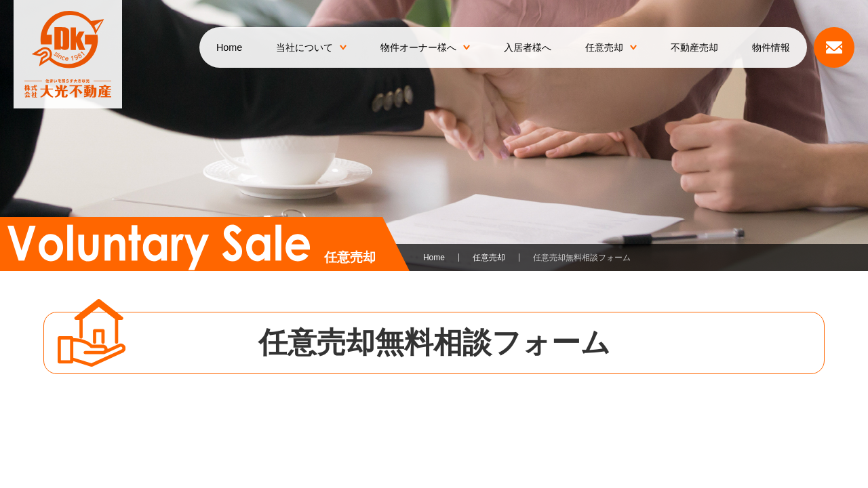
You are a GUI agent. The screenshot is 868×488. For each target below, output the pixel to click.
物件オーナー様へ (425, 47)
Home (229, 47)
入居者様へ (528, 47)
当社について (311, 47)
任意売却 (611, 47)
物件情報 (771, 47)
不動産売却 (694, 47)
